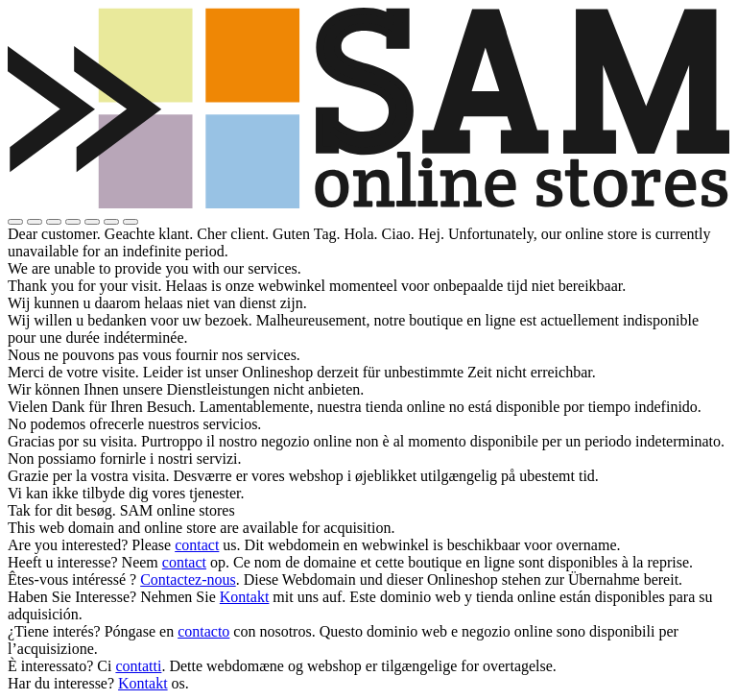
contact (197, 545)
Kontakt (245, 597)
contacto (203, 631)
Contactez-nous (188, 579)
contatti (138, 666)
